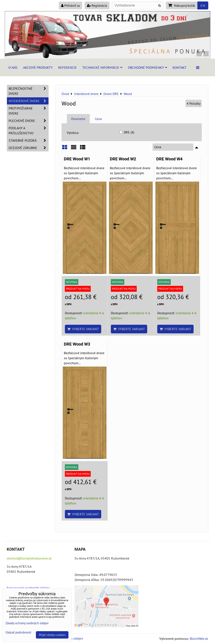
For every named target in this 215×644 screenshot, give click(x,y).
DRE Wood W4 (169, 159)
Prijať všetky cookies (52, 635)
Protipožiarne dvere (29, 111)
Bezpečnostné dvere (29, 91)
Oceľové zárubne (29, 148)
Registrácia (97, 5)
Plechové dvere (29, 121)
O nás (13, 67)
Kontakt (180, 67)
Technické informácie (102, 67)
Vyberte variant (83, 329)
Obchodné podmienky (147, 67)
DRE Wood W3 (77, 344)
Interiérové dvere (29, 101)
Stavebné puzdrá (29, 140)
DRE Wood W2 (123, 159)
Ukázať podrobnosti (18, 633)
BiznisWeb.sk (199, 639)
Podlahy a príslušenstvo (29, 131)
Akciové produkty (38, 67)
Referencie (68, 67)
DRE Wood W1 (77, 159)
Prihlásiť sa (70, 5)
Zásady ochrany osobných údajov (27, 623)
